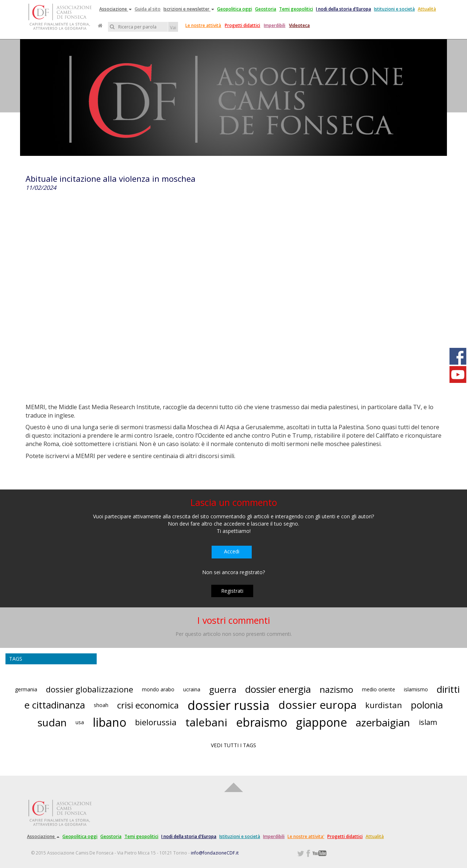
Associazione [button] (115, 9)
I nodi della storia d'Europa (344, 9)
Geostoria (266, 9)
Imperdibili (275, 25)
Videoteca (299, 25)
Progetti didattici (242, 25)
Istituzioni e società (394, 9)
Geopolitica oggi (235, 9)
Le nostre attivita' (306, 836)
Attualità (427, 9)
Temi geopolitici (296, 9)
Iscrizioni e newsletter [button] (189, 9)
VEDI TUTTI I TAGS (233, 745)
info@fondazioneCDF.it (215, 853)
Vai (173, 28)
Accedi (232, 551)
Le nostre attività (203, 25)
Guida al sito (148, 9)
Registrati (232, 591)
